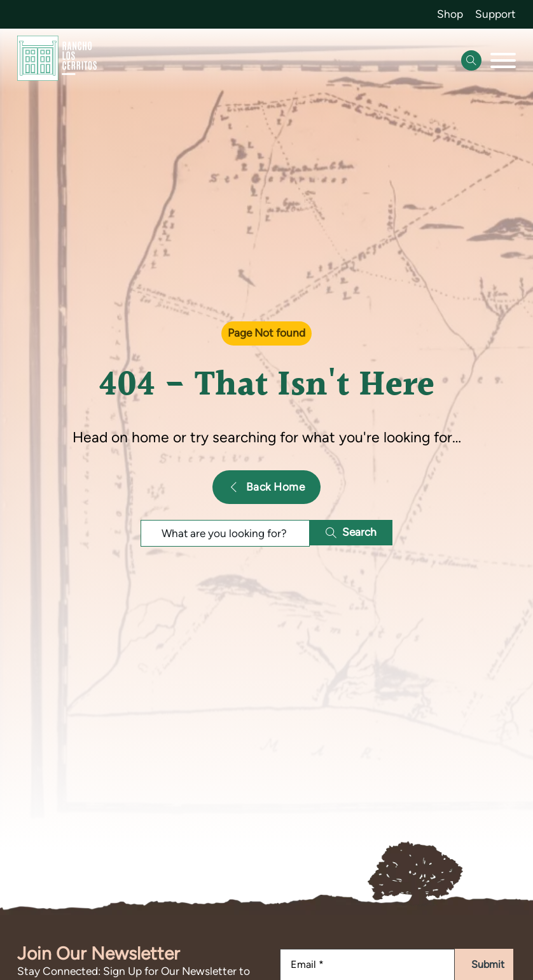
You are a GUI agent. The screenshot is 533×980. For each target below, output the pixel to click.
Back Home (266, 487)
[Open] (503, 60)
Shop (450, 14)
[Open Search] (471, 60)
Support (495, 14)
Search (352, 532)
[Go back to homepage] (57, 61)
